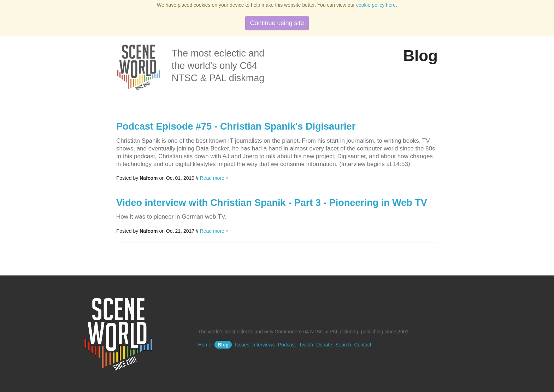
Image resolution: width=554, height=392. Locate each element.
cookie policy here (376, 5)
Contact (363, 345)
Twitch (306, 345)
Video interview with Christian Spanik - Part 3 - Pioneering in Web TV (272, 203)
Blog (223, 345)
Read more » (214, 178)
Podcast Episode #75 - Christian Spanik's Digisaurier (236, 126)
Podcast (287, 345)
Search (343, 345)
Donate (324, 345)
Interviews (264, 345)
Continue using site (277, 23)
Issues (242, 345)
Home (205, 345)
